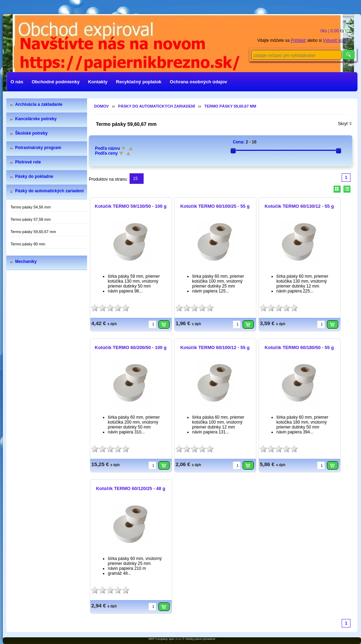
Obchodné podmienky (56, 82)
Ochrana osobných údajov (199, 82)
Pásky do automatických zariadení (49, 191)
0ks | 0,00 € (332, 31)
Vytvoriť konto (336, 40)
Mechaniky (26, 262)
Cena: (239, 142)
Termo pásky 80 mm (28, 244)
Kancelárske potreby (36, 119)
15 (135, 179)
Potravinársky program (38, 148)
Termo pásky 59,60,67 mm (33, 232)
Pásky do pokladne (34, 176)
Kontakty (98, 82)
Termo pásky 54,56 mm (31, 207)
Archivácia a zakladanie (39, 104)
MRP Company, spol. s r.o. (165, 639)
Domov (101, 106)
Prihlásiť (298, 40)
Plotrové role (28, 162)
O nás (17, 82)
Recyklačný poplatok (139, 82)
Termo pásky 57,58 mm (31, 219)
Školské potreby (31, 133)
